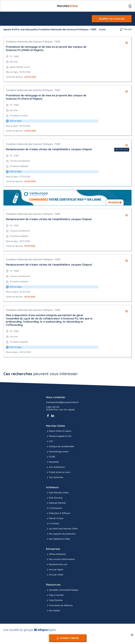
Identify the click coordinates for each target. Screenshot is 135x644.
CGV (50, 441)
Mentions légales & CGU (59, 436)
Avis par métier (55, 575)
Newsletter (53, 462)
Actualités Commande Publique (62, 590)
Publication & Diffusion (58, 513)
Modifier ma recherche (112, 19)
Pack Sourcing (54, 498)
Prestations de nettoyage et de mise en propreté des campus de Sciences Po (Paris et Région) (46, 97)
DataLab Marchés (56, 503)
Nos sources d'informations (60, 559)
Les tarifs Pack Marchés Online (62, 529)
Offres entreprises (56, 554)
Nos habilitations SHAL (58, 539)
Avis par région (55, 570)
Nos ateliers (53, 611)
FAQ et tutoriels (55, 595)
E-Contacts (53, 524)
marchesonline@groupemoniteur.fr (62, 402)
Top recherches (55, 477)
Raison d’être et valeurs (59, 431)
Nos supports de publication (61, 534)
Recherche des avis (57, 565)
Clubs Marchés (54, 600)
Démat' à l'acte (55, 519)
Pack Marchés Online (57, 493)
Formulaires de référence (59, 606)
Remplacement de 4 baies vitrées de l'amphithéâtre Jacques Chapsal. (49, 219)
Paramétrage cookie (57, 452)
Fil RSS (51, 457)
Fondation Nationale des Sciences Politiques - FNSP (33, 42)
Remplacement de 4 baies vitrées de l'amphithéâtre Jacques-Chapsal (49, 149)
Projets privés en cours (58, 472)
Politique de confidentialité (60, 447)
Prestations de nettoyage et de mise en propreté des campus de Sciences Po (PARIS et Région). (46, 48)
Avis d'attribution (56, 467)
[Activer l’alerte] (68, 638)
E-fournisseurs (54, 508)
